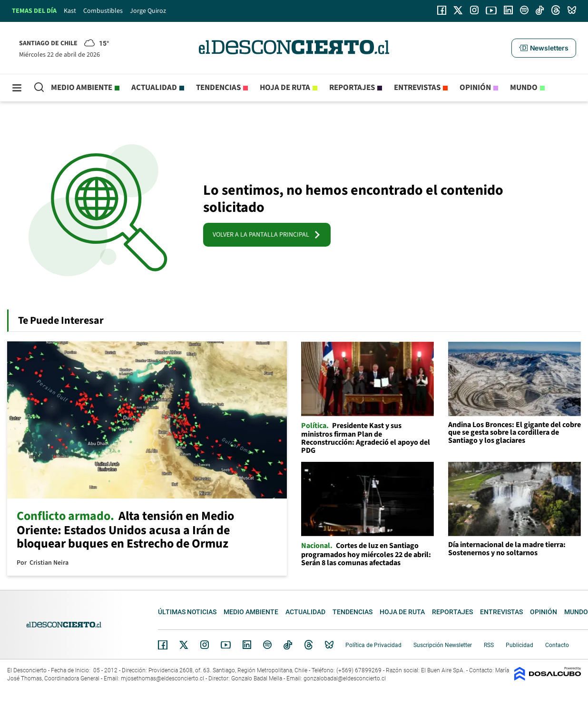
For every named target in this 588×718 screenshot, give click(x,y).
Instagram (205, 645)
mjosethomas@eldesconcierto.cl (162, 678)
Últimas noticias (187, 612)
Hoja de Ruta (285, 88)
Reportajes (352, 88)
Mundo (524, 88)
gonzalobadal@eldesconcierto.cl (345, 678)
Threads (309, 645)
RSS (489, 645)
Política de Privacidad (373, 645)
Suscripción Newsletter (443, 645)
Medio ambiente (82, 88)
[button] (544, 48)
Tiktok (288, 645)
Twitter (184, 645)
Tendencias (218, 88)
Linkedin (247, 645)
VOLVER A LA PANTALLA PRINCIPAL (267, 235)
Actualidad (154, 88)
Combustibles (103, 11)
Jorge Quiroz (148, 11)
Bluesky (329, 645)
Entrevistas (417, 88)
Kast (70, 11)
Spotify (267, 645)
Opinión (475, 88)
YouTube (225, 645)
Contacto (557, 645)
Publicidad (519, 645)
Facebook (163, 645)
